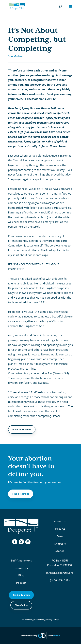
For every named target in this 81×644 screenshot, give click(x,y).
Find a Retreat (21, 494)
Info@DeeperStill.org (60, 573)
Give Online (21, 605)
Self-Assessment (21, 561)
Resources (21, 568)
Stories (60, 551)
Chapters (60, 544)
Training (60, 529)
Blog (21, 575)
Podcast (21, 583)
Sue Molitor (15, 56)
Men (60, 536)
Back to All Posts (22, 429)
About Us (60, 521)
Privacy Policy (27, 620)
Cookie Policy (40, 620)
